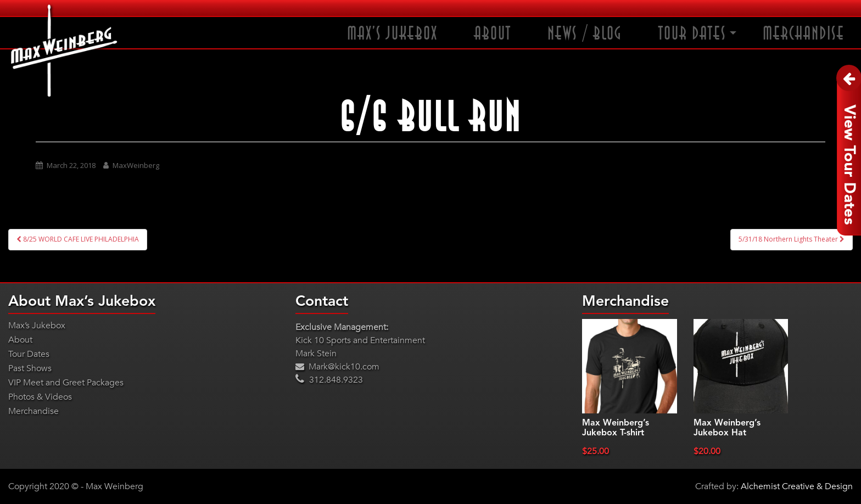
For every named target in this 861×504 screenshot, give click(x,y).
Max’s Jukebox (392, 34)
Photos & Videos (40, 397)
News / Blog (585, 34)
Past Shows (30, 368)
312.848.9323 (329, 380)
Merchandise (804, 34)
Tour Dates (692, 34)
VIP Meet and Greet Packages (66, 383)
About (493, 34)
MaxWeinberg (136, 165)
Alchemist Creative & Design (797, 486)
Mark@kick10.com (337, 367)
